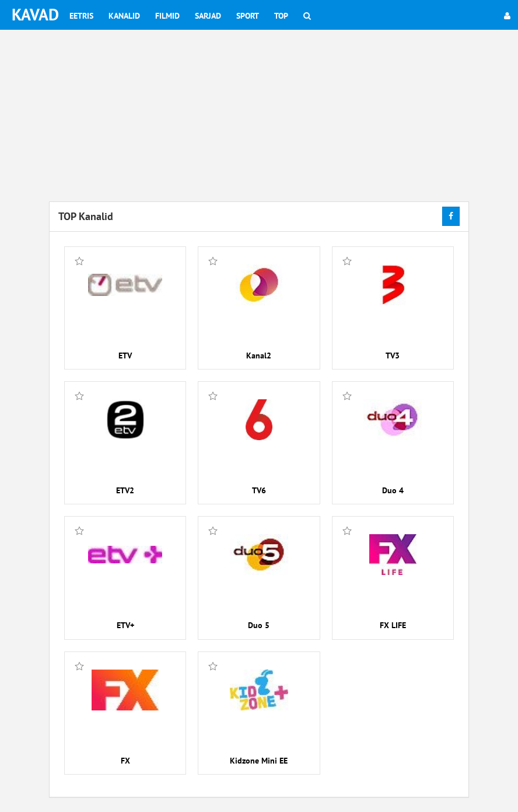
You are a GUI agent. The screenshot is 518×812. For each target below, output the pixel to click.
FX (125, 761)
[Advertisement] (259, 117)
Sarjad (208, 16)
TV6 (259, 490)
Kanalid (124, 16)
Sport (248, 16)
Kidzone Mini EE (259, 761)
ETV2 (125, 490)
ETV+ (125, 625)
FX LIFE (393, 625)
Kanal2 (259, 356)
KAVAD (35, 14)
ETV (125, 356)
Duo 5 (259, 625)
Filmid (167, 16)
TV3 (393, 356)
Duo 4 (393, 490)
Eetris (81, 16)
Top (281, 16)
